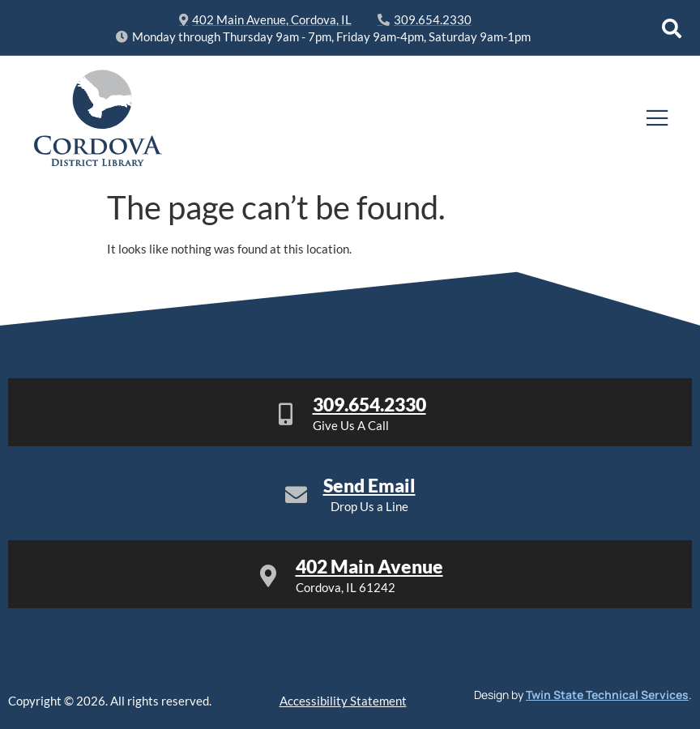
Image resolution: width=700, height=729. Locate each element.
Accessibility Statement (343, 701)
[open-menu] (657, 119)
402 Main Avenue (369, 566)
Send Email (369, 485)
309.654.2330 (369, 404)
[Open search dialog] (672, 28)
